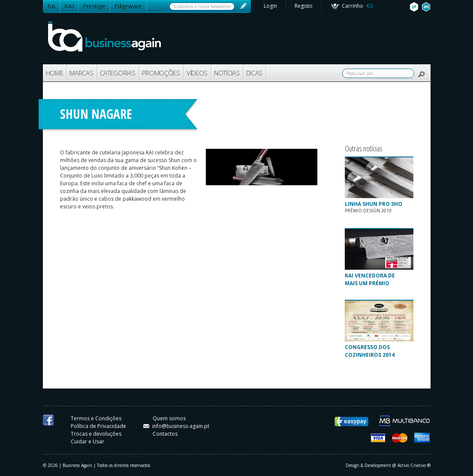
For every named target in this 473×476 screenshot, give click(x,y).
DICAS (255, 73)
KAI (69, 6)
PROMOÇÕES (161, 73)
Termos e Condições (96, 418)
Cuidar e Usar (87, 441)
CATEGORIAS (118, 73)
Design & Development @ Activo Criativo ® (388, 465)
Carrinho (357, 6)
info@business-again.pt (176, 426)
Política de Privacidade (98, 426)
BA (51, 6)
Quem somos (169, 418)
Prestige (94, 6)
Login (270, 6)
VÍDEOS (197, 73)
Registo (304, 6)
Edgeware (128, 6)
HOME (55, 73)
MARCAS (81, 73)
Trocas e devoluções (96, 434)
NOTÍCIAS (227, 73)
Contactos (165, 434)
